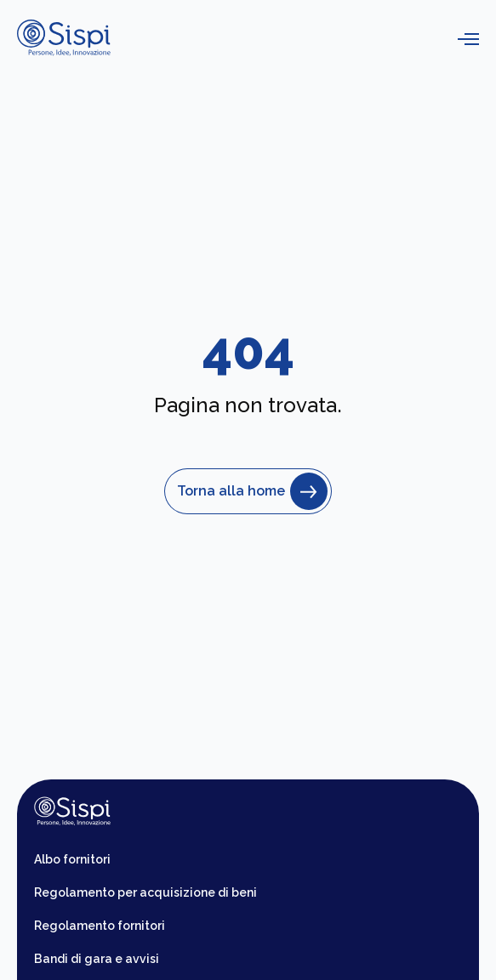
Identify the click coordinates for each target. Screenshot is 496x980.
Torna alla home (248, 491)
